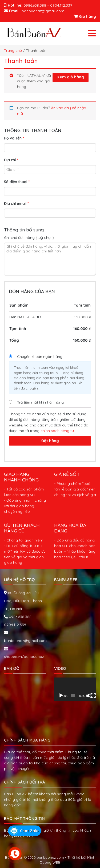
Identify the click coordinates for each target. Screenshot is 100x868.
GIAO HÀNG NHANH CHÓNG (21, 477)
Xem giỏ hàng (71, 77)
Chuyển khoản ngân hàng (40, 357)
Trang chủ (13, 50)
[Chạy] (61, 696)
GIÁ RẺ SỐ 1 (67, 474)
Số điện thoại (17, 182)
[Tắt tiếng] (89, 696)
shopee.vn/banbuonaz (24, 657)
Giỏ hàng (85, 16)
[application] (75, 689)
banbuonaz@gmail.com (25, 641)
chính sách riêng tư (57, 431)
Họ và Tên (14, 138)
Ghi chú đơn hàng (29, 238)
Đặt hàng (50, 441)
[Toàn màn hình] (93, 696)
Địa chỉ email (16, 204)
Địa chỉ (11, 160)
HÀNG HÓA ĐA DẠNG (70, 528)
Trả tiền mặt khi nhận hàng (40, 402)
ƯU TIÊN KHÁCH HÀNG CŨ (22, 528)
